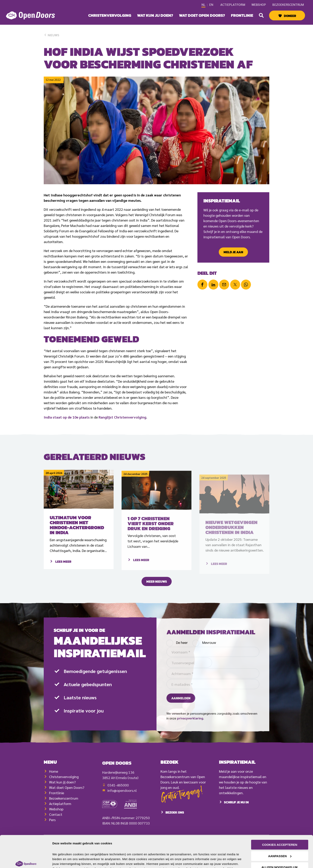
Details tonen (62, 860)
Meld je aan (233, 252)
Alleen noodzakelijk (280, 843)
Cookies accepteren (280, 820)
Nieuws (52, 35)
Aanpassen (280, 832)
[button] (261, 15)
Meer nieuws (157, 587)
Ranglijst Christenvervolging (122, 417)
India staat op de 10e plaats (67, 417)
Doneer (290, 16)
